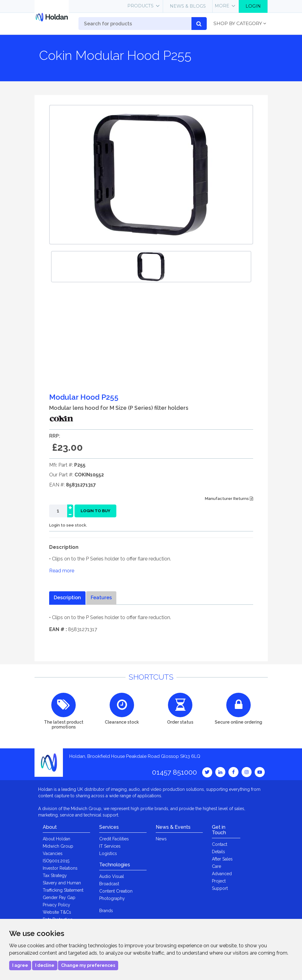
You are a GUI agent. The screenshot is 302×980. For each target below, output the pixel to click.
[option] (151, 267)
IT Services (110, 846)
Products (140, 6)
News (161, 839)
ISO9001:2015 (56, 861)
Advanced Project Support (222, 881)
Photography (112, 898)
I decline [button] (45, 965)
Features (101, 598)
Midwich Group (58, 846)
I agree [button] (20, 965)
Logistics (108, 853)
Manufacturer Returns (229, 499)
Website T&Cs (57, 912)
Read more (62, 571)
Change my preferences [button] (88, 965)
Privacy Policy (56, 905)
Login (253, 6)
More (222, 6)
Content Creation (116, 891)
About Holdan (56, 839)
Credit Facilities (114, 839)
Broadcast (109, 884)
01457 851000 (175, 772)
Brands (106, 911)
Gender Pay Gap (59, 897)
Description (67, 598)
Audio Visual (112, 876)
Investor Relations (60, 868)
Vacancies (53, 853)
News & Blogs (188, 6)
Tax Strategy (55, 875)
